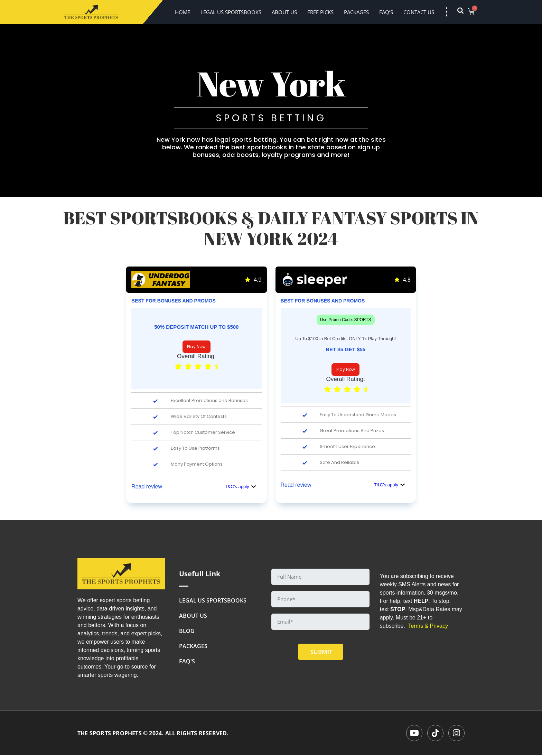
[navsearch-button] (464, 12)
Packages (356, 12)
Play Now (196, 347)
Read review (147, 487)
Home (183, 12)
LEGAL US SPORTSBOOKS (231, 12)
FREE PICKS (320, 12)
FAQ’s (386, 12)
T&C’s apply (241, 487)
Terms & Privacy (428, 626)
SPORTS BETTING (271, 118)
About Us (284, 12)
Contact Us (419, 12)
